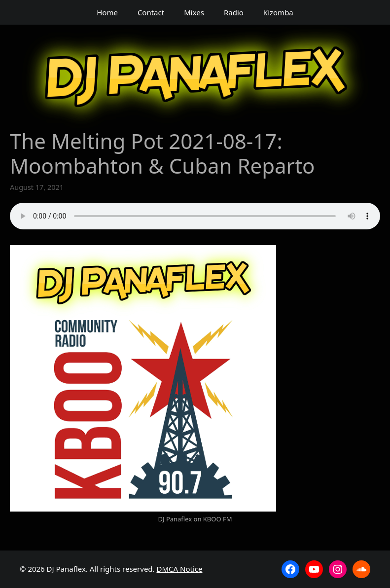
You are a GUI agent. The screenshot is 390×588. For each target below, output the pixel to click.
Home (107, 12)
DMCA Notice (180, 569)
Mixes (194, 12)
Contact (151, 12)
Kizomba (278, 12)
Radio (234, 12)
